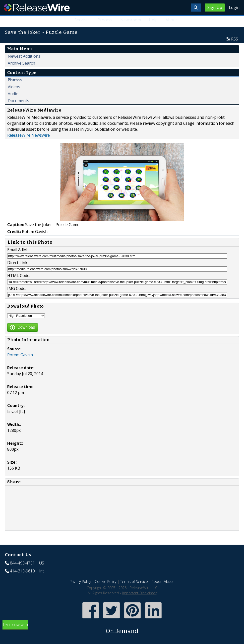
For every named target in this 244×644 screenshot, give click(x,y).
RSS (235, 39)
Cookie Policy (106, 582)
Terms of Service (134, 582)
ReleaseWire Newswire (29, 135)
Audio (13, 94)
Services (82, 20)
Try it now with (122, 629)
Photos (15, 80)
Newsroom (131, 20)
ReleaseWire (37, 7)
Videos (14, 87)
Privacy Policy (80, 582)
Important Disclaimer (139, 593)
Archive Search (21, 63)
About (171, 20)
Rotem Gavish (20, 355)
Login (234, 7)
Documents (18, 101)
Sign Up (215, 7)
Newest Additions (24, 56)
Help (153, 20)
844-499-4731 (22, 563)
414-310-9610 (22, 571)
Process (105, 20)
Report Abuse (163, 582)
